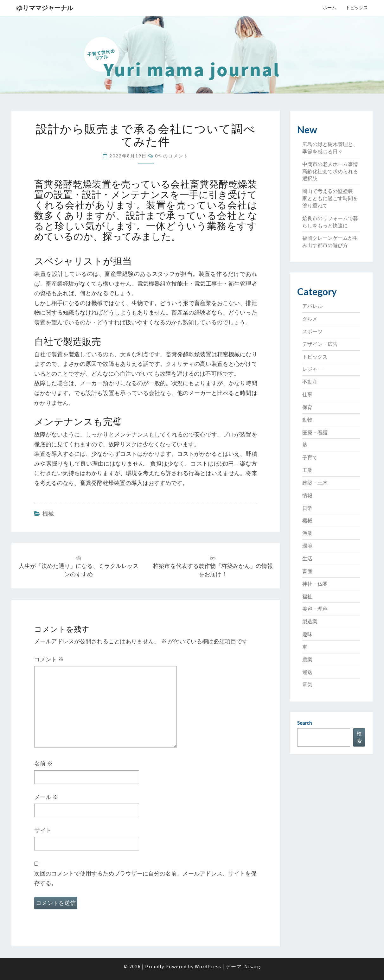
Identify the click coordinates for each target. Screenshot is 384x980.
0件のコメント (172, 156)
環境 (307, 546)
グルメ (310, 319)
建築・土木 (315, 483)
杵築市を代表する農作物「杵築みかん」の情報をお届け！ (213, 566)
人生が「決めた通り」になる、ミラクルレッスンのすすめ (79, 566)
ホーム (330, 8)
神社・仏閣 (315, 584)
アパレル (312, 306)
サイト (43, 830)
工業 (307, 470)
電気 (307, 684)
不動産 (310, 382)
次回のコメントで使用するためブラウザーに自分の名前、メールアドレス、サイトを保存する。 (145, 878)
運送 (307, 672)
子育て (310, 457)
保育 (307, 407)
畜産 (307, 571)
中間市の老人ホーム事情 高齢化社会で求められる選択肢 (333, 171)
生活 (307, 558)
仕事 (307, 394)
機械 (48, 514)
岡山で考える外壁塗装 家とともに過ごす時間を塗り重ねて (330, 198)
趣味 (307, 634)
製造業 (310, 621)
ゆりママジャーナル (45, 8)
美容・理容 (315, 609)
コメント (49, 659)
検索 (359, 737)
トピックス (357, 8)
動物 (307, 420)
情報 (307, 495)
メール (46, 797)
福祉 (307, 596)
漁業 (307, 533)
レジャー (312, 369)
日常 (307, 508)
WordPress (208, 966)
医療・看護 (315, 432)
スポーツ (312, 331)
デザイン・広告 (320, 344)
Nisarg (252, 966)
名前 (43, 764)
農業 (307, 659)
